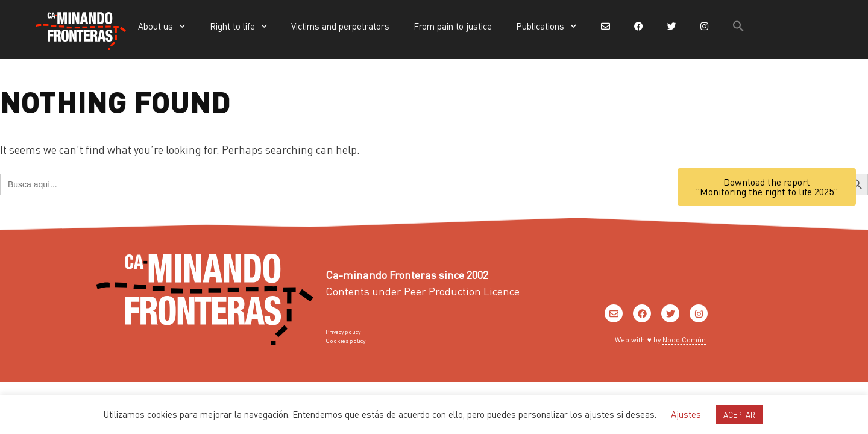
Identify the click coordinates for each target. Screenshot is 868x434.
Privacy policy (343, 332)
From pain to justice (453, 26)
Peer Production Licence (462, 291)
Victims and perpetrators (340, 26)
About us (162, 26)
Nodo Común (684, 340)
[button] (738, 26)
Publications (546, 26)
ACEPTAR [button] (739, 414)
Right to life (239, 26)
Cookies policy (345, 341)
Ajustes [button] (686, 414)
